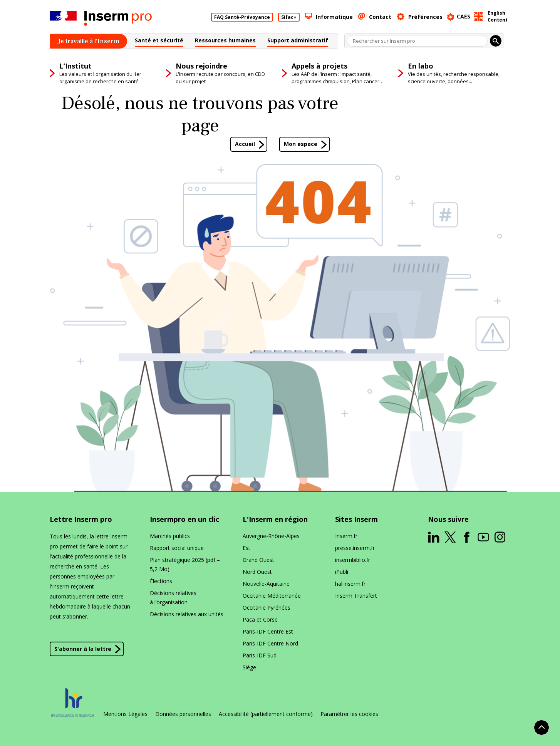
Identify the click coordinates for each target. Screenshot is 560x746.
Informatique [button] (334, 17)
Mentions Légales (125, 714)
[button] (159, 41)
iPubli (342, 572)
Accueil (245, 144)
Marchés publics (170, 536)
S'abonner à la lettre (83, 649)
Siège (249, 667)
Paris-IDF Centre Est (268, 631)
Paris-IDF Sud (260, 655)
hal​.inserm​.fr (350, 584)
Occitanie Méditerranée (272, 596)
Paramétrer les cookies (349, 714)
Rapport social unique (177, 548)
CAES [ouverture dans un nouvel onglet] (464, 16)
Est (246, 548)
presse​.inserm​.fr (355, 548)
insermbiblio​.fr (353, 560)
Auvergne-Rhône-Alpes (271, 536)
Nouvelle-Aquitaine (266, 584)
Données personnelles (183, 714)
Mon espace (301, 144)
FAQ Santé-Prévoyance (242, 17)
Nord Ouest (257, 572)
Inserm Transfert (356, 596)
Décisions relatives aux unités (187, 614)
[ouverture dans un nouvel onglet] (434, 537)
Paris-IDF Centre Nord (270, 643)
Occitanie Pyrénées (267, 608)
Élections (161, 581)
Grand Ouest (258, 560)
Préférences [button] (425, 17)
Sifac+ (289, 17)
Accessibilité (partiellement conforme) (266, 714)
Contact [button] (380, 17)
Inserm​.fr (346, 536)
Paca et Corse (260, 619)
